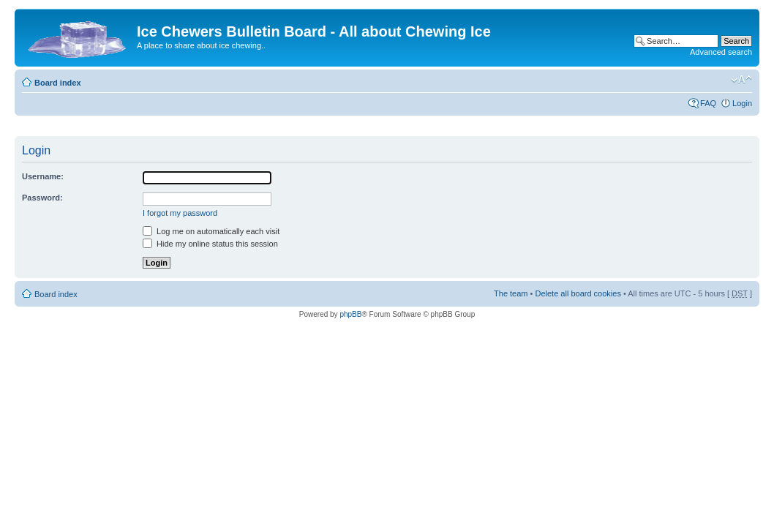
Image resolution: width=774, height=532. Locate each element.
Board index (58, 83)
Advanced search (721, 52)
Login (742, 103)
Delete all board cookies (578, 293)
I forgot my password (180, 213)
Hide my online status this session (210, 244)
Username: (43, 176)
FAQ (708, 103)
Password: (42, 198)
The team (511, 293)
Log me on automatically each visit (211, 231)
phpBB (350, 314)
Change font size (741, 80)
